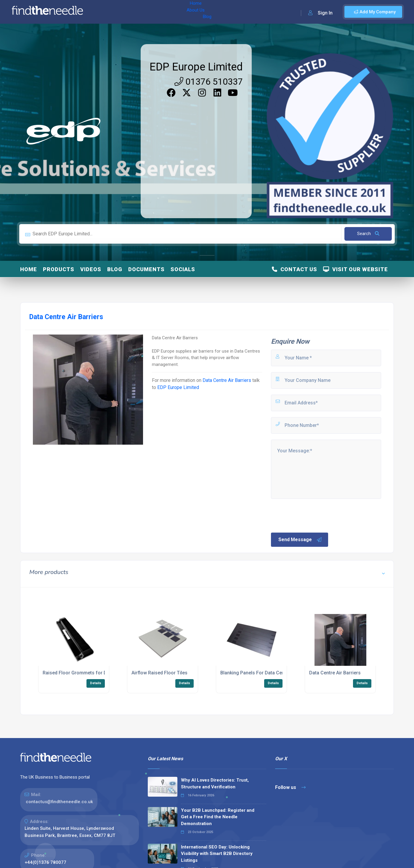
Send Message (300, 540)
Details (96, 683)
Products (59, 269)
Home (105, 12)
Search (368, 234)
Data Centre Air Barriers (227, 380)
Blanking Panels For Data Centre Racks (263, 673)
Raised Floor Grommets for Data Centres (87, 673)
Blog (148, 12)
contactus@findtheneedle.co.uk (59, 802)
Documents (146, 269)
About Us (127, 12)
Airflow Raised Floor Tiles (159, 673)
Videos (91, 269)
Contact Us (295, 269)
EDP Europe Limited (196, 67)
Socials (183, 269)
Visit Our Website (356, 269)
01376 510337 (209, 82)
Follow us (290, 787)
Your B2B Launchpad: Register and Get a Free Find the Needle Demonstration (218, 817)
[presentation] (315, 515)
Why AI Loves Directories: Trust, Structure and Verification (215, 783)
